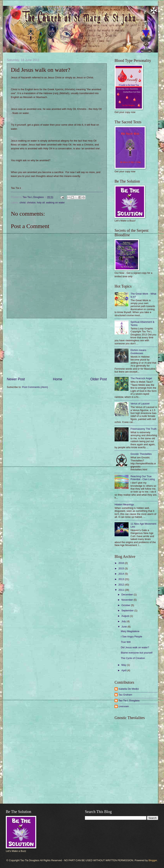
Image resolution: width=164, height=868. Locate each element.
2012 (122, 585)
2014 (122, 574)
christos (31, 203)
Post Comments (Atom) (35, 387)
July (124, 621)
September (128, 610)
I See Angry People (131, 637)
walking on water (55, 203)
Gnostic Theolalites (141, 454)
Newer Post (16, 379)
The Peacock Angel (141, 378)
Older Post (99, 379)
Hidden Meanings (124, 504)
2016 (122, 563)
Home (58, 379)
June (124, 627)
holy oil (41, 203)
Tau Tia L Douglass (129, 700)
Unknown (124, 706)
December (127, 595)
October (126, 605)
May (124, 665)
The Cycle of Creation (133, 658)
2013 (122, 579)
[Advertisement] (57, 348)
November (127, 600)
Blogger (153, 860)
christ (23, 203)
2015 (122, 568)
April (124, 670)
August (126, 616)
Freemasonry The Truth (143, 429)
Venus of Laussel (140, 404)
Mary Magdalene (130, 631)
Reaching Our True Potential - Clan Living (143, 478)
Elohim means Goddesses (138, 352)
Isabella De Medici (129, 689)
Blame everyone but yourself (137, 653)
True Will (126, 642)
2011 (122, 590)
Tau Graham (125, 695)
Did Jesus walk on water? (135, 647)
